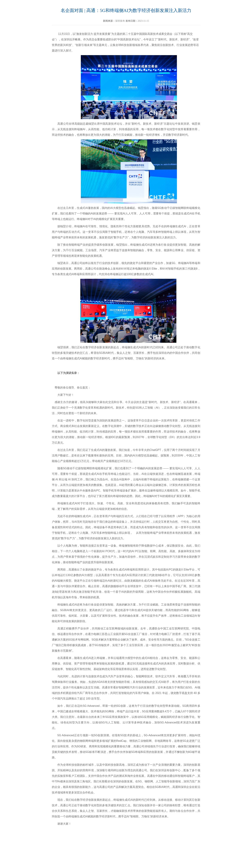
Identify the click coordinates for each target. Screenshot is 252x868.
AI (126, 455)
